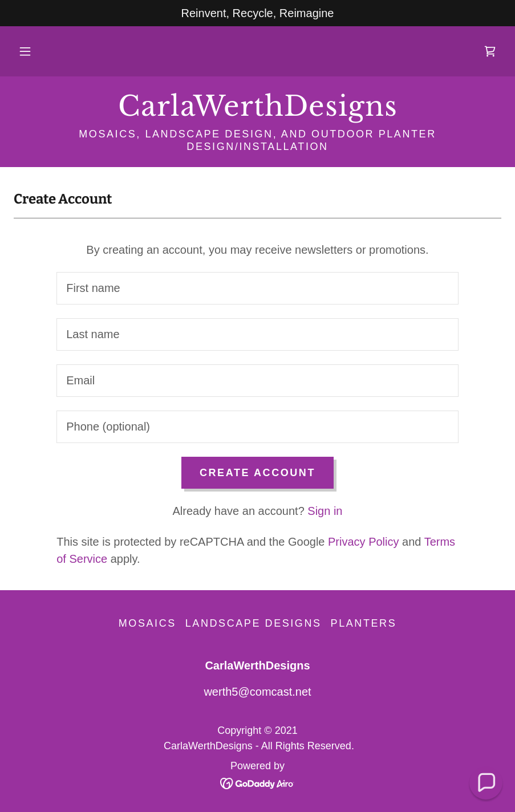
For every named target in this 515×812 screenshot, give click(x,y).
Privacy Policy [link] (363, 542)
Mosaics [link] (147, 623)
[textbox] (257, 288)
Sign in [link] (325, 511)
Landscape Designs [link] (254, 623)
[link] (490, 51)
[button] (25, 51)
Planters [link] (364, 623)
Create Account (257, 473)
